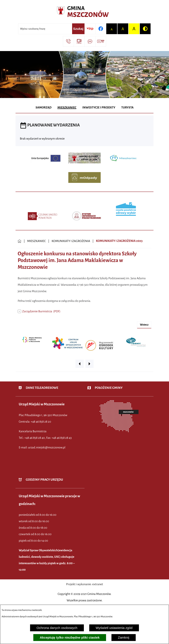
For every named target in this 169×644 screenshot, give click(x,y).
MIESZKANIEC (36, 241)
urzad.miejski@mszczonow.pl (47, 447)
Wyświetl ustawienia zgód (114, 628)
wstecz (144, 325)
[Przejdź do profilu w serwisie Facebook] (101, 29)
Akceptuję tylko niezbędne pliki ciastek (70, 637)
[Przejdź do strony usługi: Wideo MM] (101, 41)
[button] (80, 364)
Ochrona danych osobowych (57, 628)
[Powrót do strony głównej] (20, 241)
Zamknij (124, 637)
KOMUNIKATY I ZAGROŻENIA (71, 241)
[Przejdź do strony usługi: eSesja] (79, 41)
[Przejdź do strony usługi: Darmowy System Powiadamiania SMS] (90, 41)
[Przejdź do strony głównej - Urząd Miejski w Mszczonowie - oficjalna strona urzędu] (84, 12)
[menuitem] (44, 108)
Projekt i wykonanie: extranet (85, 584)
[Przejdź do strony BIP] (90, 29)
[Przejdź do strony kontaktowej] (68, 41)
